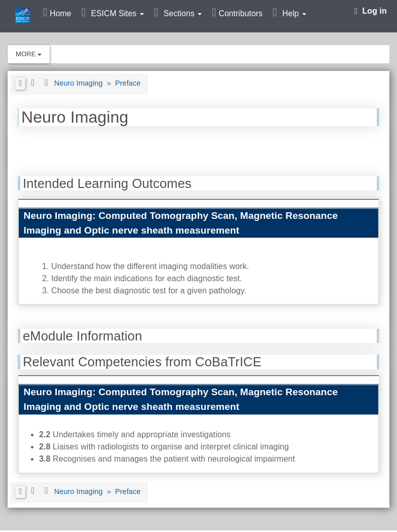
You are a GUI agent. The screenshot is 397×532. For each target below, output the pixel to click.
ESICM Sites (117, 13)
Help (294, 13)
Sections (183, 13)
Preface (128, 83)
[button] (20, 84)
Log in (371, 11)
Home (60, 13)
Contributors (240, 13)
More (29, 54)
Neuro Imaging (80, 83)
